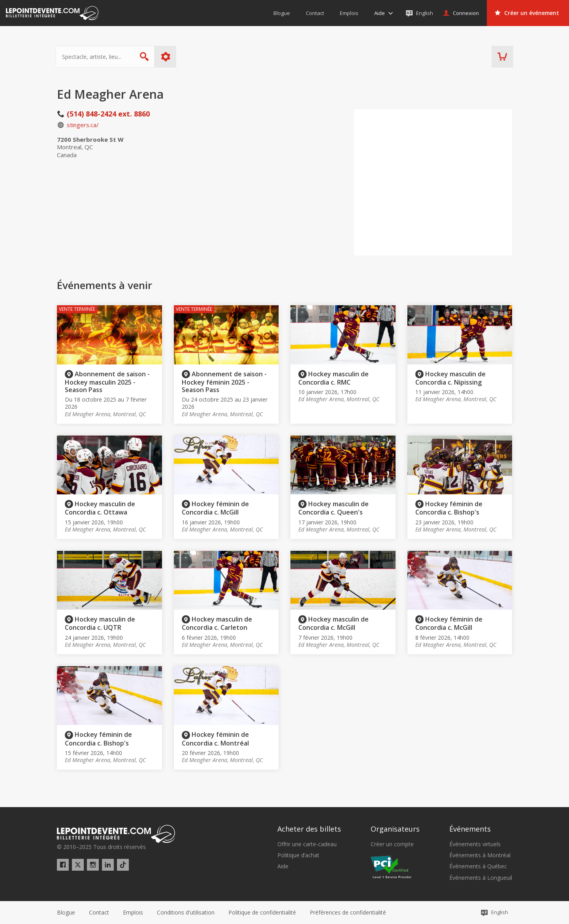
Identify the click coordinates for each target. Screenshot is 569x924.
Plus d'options (167, 57)
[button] (348, 913)
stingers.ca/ (83, 125)
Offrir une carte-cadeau (307, 844)
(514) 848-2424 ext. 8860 (108, 114)
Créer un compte (392, 844)
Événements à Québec (478, 866)
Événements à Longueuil (481, 878)
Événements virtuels (475, 844)
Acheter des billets (309, 829)
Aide (283, 866)
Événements (470, 829)
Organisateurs (395, 829)
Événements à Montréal (480, 855)
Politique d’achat (298, 855)
